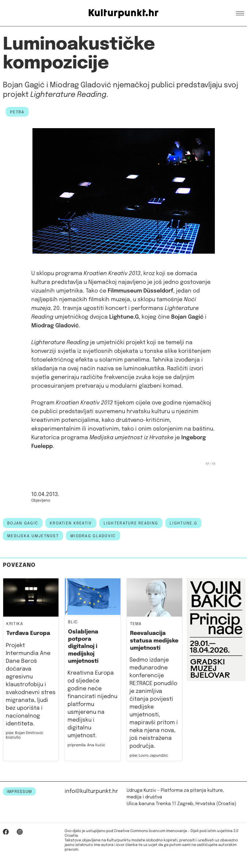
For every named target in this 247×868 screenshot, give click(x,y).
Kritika (15, 624)
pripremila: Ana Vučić (86, 745)
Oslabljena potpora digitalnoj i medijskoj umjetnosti (83, 647)
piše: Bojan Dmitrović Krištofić (24, 735)
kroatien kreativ (71, 523)
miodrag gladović (93, 536)
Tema (136, 624)
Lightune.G (183, 523)
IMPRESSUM (19, 792)
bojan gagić (23, 523)
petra (17, 112)
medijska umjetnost (33, 536)
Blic (73, 622)
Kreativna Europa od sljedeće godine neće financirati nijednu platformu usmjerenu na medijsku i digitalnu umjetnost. (92, 704)
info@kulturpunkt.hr (91, 791)
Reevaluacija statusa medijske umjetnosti (154, 641)
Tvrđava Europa (28, 633)
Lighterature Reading (131, 523)
